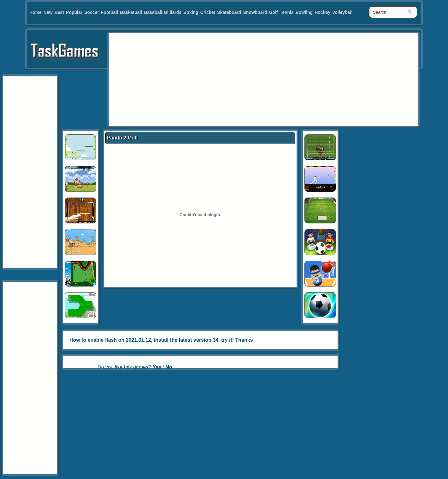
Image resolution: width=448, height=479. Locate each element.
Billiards (173, 12)
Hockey (322, 12)
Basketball (131, 12)
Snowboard (255, 12)
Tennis (287, 12)
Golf (274, 12)
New (48, 12)
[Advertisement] (239, 79)
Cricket (208, 12)
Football (109, 12)
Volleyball (342, 12)
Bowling (304, 12)
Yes (157, 367)
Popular (74, 12)
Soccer (92, 12)
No (169, 367)
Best (59, 12)
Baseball (153, 12)
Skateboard (229, 12)
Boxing (191, 12)
